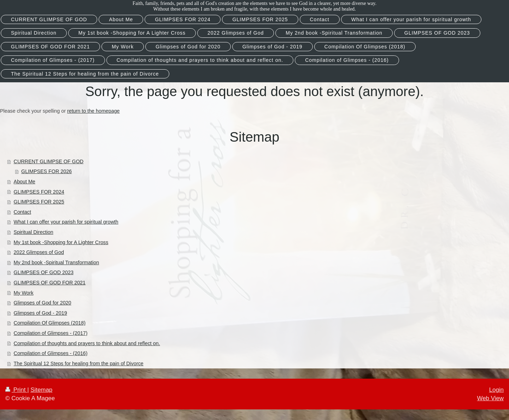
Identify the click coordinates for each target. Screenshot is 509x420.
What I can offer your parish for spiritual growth (66, 222)
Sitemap (41, 390)
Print (16, 390)
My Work (24, 293)
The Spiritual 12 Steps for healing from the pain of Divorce (79, 363)
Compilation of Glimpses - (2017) (51, 333)
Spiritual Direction (34, 232)
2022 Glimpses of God (39, 252)
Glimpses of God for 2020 (43, 303)
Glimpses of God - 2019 (40, 313)
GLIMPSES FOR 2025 (39, 202)
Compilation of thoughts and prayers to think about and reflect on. (87, 343)
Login (496, 390)
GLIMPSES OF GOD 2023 (44, 272)
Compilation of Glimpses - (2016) (51, 353)
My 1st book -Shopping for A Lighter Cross (61, 242)
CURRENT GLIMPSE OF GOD (49, 161)
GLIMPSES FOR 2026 (46, 171)
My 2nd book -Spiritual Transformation (57, 262)
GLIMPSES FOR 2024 (39, 192)
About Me (25, 182)
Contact (22, 212)
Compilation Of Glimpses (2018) (50, 323)
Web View (490, 398)
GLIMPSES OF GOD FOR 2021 (50, 283)
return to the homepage (93, 111)
